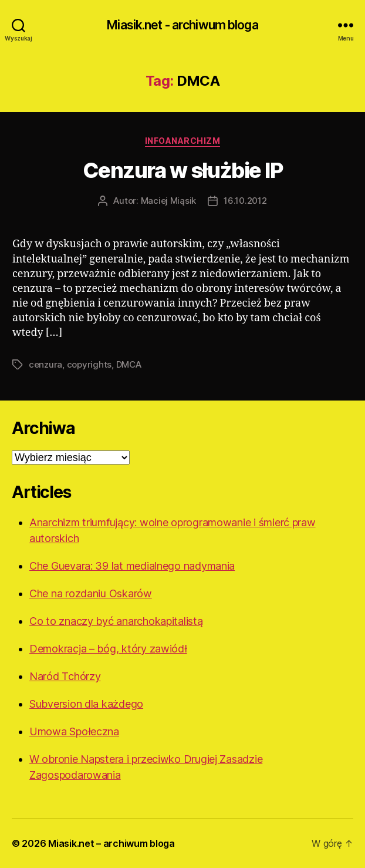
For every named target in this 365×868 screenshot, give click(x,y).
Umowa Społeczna (74, 731)
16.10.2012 (245, 201)
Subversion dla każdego (86, 704)
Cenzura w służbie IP (182, 170)
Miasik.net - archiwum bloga (182, 25)
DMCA (129, 364)
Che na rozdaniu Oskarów (91, 593)
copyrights (89, 364)
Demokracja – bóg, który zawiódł (108, 649)
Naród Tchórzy (65, 676)
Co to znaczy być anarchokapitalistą (116, 621)
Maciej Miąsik (169, 201)
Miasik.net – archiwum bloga (111, 843)
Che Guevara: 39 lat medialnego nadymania (132, 566)
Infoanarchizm (183, 141)
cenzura (45, 364)
